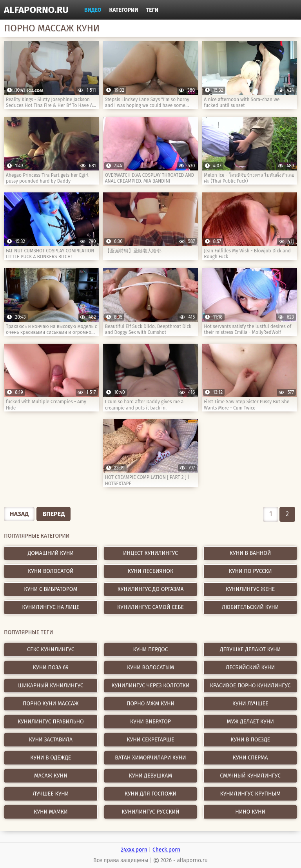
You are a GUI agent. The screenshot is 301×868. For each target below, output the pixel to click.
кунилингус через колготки (151, 686)
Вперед (53, 514)
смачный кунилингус (250, 776)
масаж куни (51, 776)
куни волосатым (150, 668)
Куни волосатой (51, 571)
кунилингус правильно (51, 722)
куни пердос (151, 650)
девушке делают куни (250, 650)
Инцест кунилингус (150, 553)
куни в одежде (51, 758)
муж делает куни (250, 722)
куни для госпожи (150, 794)
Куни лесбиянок (151, 571)
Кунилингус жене (250, 589)
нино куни (250, 812)
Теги (152, 10)
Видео (93, 10)
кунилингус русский (150, 812)
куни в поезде (250, 740)
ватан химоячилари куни (150, 758)
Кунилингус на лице (51, 607)
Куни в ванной (250, 553)
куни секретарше (151, 740)
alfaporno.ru (36, 10)
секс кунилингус (51, 650)
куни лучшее (250, 704)
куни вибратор (150, 722)
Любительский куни (250, 607)
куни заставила (51, 740)
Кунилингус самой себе (150, 607)
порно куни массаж (51, 704)
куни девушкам (151, 776)
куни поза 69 (51, 668)
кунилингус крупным (250, 794)
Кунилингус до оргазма (151, 589)
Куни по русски (250, 571)
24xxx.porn (134, 850)
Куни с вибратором (51, 589)
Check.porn (166, 850)
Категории (124, 10)
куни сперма (250, 758)
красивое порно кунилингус (250, 686)
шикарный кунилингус (51, 686)
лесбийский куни (250, 668)
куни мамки (51, 812)
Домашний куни (51, 553)
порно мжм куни (150, 704)
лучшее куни (51, 794)
